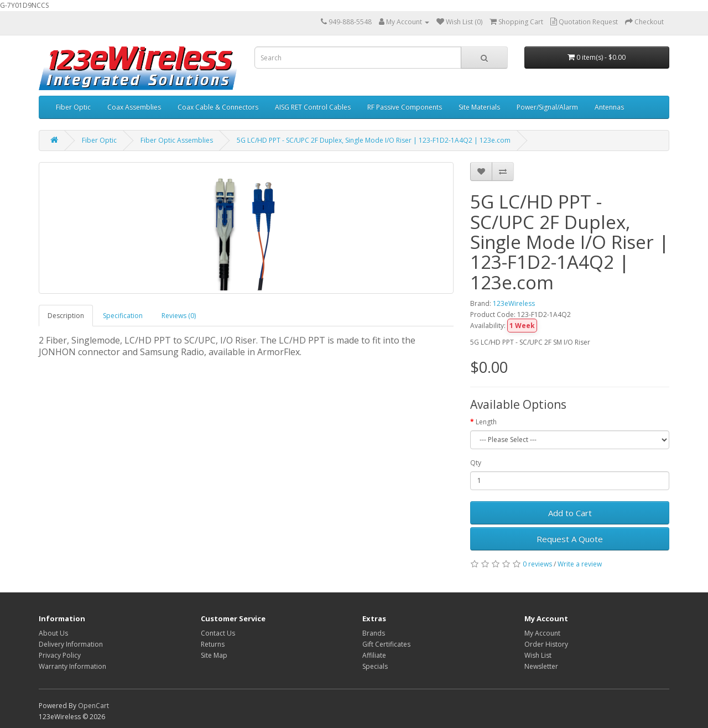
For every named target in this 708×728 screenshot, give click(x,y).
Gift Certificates (386, 644)
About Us (53, 633)
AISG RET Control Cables (313, 107)
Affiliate (374, 655)
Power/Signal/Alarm (547, 107)
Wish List (538, 655)
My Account (542, 633)
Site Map (214, 655)
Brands (374, 633)
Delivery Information (71, 644)
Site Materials (479, 107)
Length (486, 422)
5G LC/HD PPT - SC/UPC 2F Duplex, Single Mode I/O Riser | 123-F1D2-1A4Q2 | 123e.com (374, 140)
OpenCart (93, 706)
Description (66, 316)
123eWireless (514, 303)
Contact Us (218, 633)
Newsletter (541, 666)
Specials (375, 666)
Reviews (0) (179, 316)
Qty (476, 463)
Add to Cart (570, 513)
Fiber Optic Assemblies (177, 140)
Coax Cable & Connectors (218, 107)
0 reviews (537, 564)
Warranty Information (72, 666)
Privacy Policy (60, 655)
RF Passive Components (405, 107)
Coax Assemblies (134, 107)
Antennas (609, 107)
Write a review (580, 564)
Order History (546, 644)
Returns (213, 644)
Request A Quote (570, 539)
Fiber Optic (73, 107)
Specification (123, 316)
